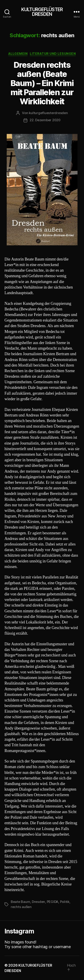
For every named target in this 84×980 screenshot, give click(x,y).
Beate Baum (20, 902)
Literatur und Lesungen (53, 54)
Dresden (38, 902)
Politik (65, 902)
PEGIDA (53, 902)
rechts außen (21, 907)
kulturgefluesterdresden (48, 113)
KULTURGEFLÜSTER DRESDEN (42, 12)
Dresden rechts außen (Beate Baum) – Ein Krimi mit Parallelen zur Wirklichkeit (42, 83)
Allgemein (18, 54)
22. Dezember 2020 (45, 120)
